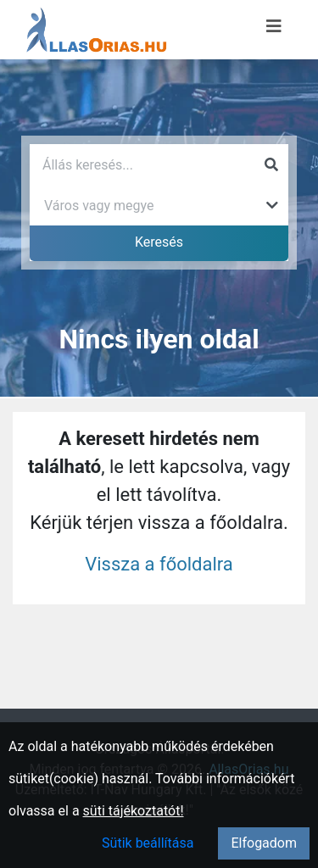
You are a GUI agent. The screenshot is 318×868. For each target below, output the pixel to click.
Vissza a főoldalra (159, 564)
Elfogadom (264, 843)
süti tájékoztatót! (134, 811)
